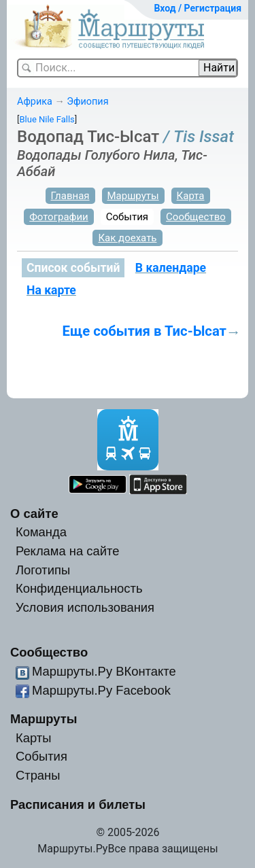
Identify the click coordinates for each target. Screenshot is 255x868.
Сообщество (196, 217)
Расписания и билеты (78, 804)
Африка (35, 102)
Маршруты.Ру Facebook (101, 690)
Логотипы (43, 570)
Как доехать (127, 238)
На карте (51, 290)
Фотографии (59, 217)
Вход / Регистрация (198, 8)
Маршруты (133, 196)
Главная (70, 196)
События (127, 217)
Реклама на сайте (68, 551)
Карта (191, 196)
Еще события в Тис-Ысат (144, 331)
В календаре (171, 268)
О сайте (34, 514)
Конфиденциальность (79, 588)
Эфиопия (87, 102)
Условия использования (85, 607)
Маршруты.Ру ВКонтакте (104, 671)
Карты (33, 738)
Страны (38, 775)
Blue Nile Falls (47, 119)
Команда (41, 532)
